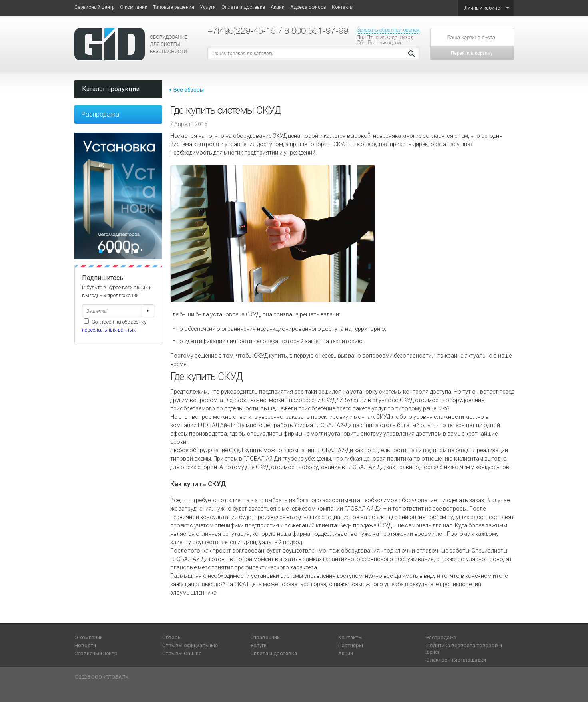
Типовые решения (174, 7)
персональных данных (109, 330)
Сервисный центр (94, 7)
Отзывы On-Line (182, 653)
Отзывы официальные (190, 645)
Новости (85, 645)
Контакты (343, 7)
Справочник (265, 637)
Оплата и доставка (243, 7)
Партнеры (351, 645)
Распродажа (100, 114)
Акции (278, 7)
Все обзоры (189, 90)
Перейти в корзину (472, 53)
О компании (134, 7)
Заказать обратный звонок (388, 30)
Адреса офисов (308, 7)
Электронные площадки (456, 660)
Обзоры (172, 637)
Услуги (208, 7)
